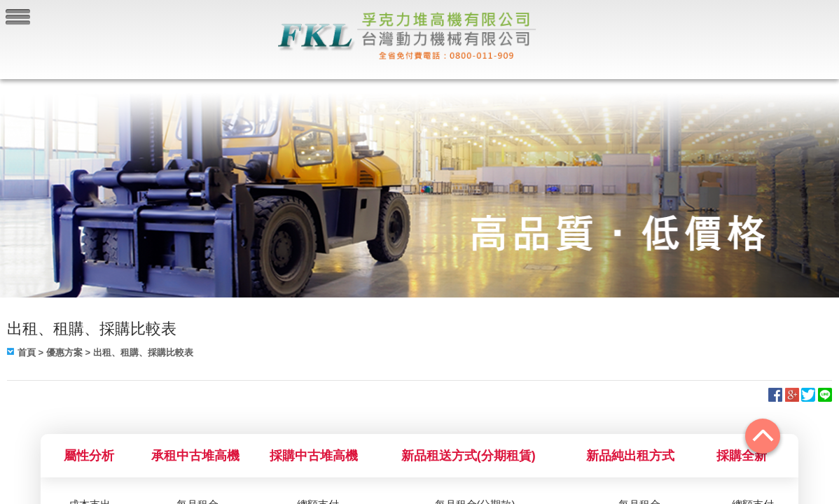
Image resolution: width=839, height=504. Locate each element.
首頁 (27, 352)
